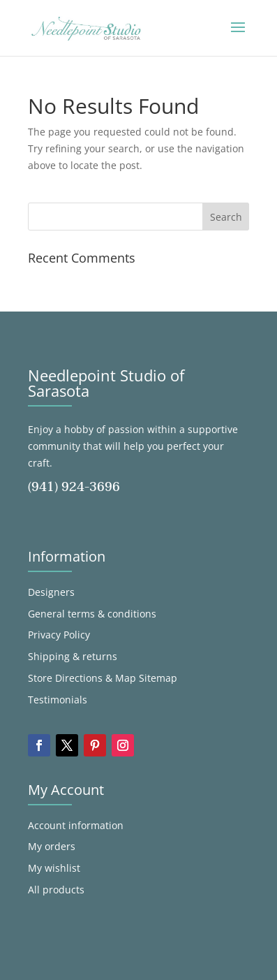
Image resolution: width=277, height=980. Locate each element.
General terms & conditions (92, 614)
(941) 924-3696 (74, 487)
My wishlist (54, 868)
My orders (52, 846)
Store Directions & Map (82, 678)
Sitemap (158, 678)
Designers (51, 592)
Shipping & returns (73, 656)
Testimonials (58, 700)
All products (56, 890)
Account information (76, 825)
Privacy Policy (59, 635)
